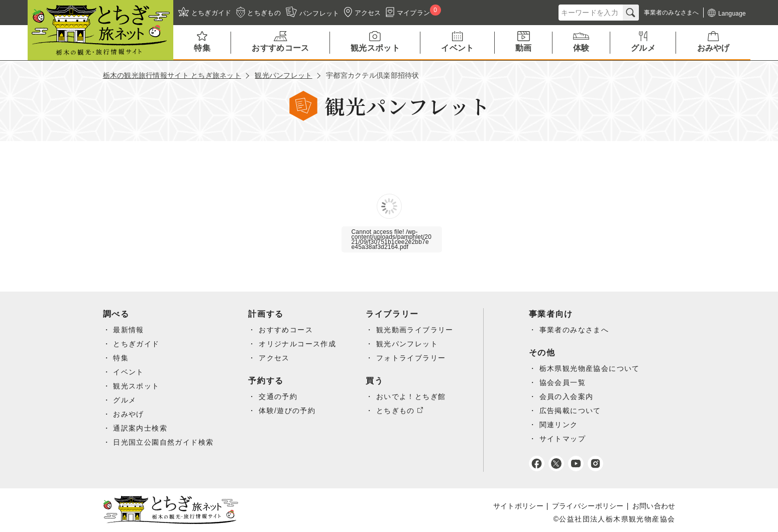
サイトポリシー (518, 506)
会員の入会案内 (567, 396)
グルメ (125, 400)
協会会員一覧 (563, 382)
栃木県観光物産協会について (590, 368)
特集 (121, 358)
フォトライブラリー (411, 358)
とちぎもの (396, 411)
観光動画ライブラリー (415, 330)
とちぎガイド (136, 344)
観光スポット (136, 386)
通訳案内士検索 (140, 428)
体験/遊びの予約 (287, 411)
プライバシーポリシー (588, 506)
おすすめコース (286, 330)
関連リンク (559, 425)
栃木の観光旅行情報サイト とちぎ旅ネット (172, 75)
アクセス (274, 358)
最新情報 (129, 330)
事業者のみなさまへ (574, 330)
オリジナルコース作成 (297, 344)
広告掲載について (570, 411)
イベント (129, 372)
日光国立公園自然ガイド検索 (163, 442)
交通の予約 (278, 396)
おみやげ (129, 414)
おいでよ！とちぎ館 (411, 396)
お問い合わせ (654, 506)
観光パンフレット (283, 75)
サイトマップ (563, 439)
